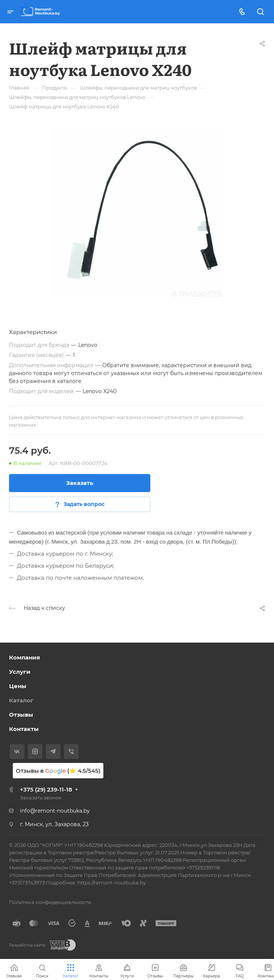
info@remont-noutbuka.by (55, 811)
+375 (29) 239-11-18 (46, 789)
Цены (18, 686)
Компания (24, 657)
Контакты (24, 729)
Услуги (20, 672)
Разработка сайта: (27, 945)
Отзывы (21, 715)
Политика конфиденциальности (50, 902)
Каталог (21, 700)
